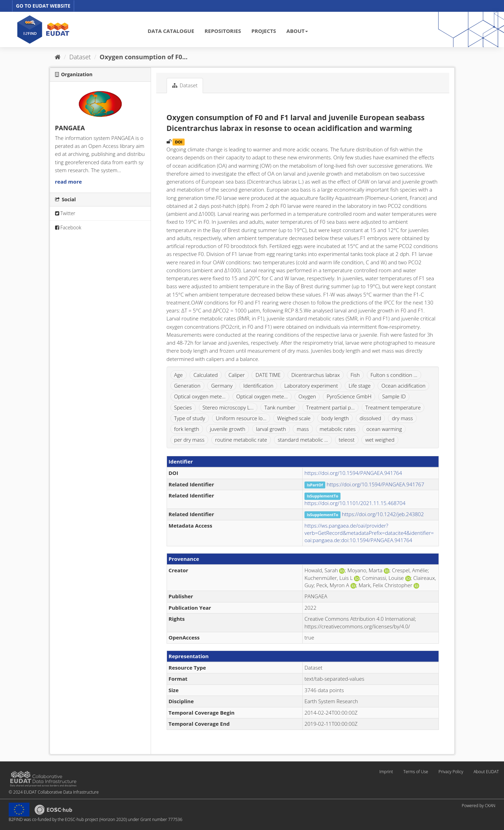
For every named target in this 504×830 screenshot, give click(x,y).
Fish (355, 375)
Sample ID (394, 396)
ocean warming (384, 429)
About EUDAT (486, 772)
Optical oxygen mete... (200, 396)
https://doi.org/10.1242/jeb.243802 (383, 514)
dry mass (402, 418)
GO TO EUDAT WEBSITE (43, 6)
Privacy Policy (451, 772)
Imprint (386, 772)
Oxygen (307, 396)
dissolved (370, 418)
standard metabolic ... (303, 440)
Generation (187, 386)
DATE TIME (268, 375)
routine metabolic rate (241, 440)
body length (335, 418)
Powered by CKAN (479, 806)
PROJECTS (264, 31)
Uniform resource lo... (241, 418)
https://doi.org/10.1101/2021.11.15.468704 (355, 503)
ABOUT (297, 31)
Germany (222, 386)
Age (179, 375)
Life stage (360, 386)
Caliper (237, 375)
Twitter (65, 213)
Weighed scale (294, 418)
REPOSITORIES (223, 31)
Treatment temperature (393, 407)
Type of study (190, 418)
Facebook (68, 227)
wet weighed (380, 440)
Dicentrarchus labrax (316, 375)
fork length (187, 429)
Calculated (205, 375)
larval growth (271, 429)
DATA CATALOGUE (171, 31)
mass (303, 429)
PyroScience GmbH (349, 396)
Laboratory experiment (311, 386)
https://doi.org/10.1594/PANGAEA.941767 (375, 484)
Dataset (80, 57)
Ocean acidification (403, 386)
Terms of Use (415, 772)
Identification (258, 386)
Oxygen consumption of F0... (144, 57)
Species (183, 407)
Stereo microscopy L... (228, 407)
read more (69, 182)
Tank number (280, 407)
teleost (347, 440)
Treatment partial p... (330, 407)
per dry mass (189, 440)
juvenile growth (228, 429)
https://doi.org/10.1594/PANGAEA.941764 (353, 473)
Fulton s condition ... (394, 375)
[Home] (58, 57)
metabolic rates (338, 429)
